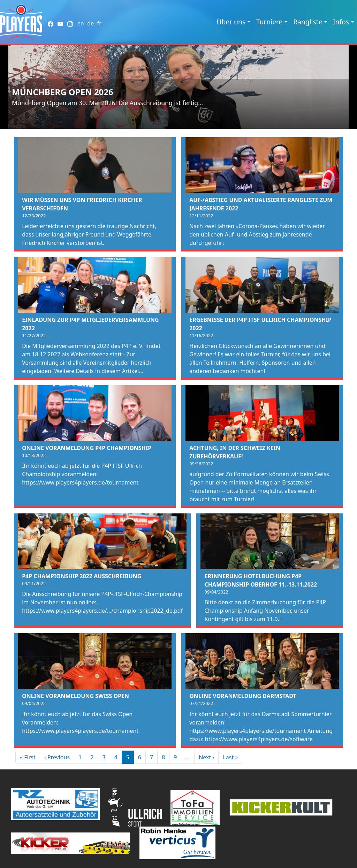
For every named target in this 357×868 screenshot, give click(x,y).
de (90, 23)
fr (99, 23)
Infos (341, 22)
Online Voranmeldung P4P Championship (87, 448)
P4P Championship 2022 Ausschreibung (82, 576)
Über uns (231, 22)
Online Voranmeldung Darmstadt (243, 696)
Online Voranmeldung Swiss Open (75, 696)
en (81, 23)
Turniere (269, 22)
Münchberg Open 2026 (63, 92)
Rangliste (308, 22)
